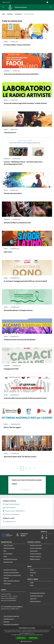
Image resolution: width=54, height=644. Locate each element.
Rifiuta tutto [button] (33, 638)
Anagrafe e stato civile (36, 545)
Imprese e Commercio (36, 554)
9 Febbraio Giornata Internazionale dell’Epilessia (20, 340)
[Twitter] (46, 536)
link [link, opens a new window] (42, 635)
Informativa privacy (9, 619)
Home (3, 14)
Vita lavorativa (34, 551)
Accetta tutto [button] (21, 638)
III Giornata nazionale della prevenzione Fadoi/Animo (21, 74)
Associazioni (18, 14)
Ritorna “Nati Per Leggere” (13, 427)
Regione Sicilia (6, 2)
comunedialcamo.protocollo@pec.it (13, 607)
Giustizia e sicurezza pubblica (11, 572)
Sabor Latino (8, 252)
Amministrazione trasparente (11, 616)
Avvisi (32, 575)
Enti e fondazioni (8, 554)
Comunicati (7, 71)
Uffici (5, 551)
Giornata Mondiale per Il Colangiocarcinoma (18, 310)
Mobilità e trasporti (35, 559)
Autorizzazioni (7, 583)
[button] (27, 641)
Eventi (32, 585)
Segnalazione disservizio (36, 596)
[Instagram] (42, 538)
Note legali (6, 622)
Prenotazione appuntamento (37, 593)
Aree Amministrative (9, 548)
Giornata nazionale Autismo (13, 193)
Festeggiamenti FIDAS (11, 369)
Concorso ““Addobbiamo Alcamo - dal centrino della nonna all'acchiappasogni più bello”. (23, 163)
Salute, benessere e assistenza (12, 581)
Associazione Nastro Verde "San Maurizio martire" (20, 457)
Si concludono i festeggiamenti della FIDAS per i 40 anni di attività (25, 281)
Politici (5, 556)
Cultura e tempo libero (36, 548)
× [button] (52, 627)
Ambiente (6, 578)
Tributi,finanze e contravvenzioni (12, 575)
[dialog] (27, 635)
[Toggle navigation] (3, 7)
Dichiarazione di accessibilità (11, 624)
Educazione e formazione (10, 570)
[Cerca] (51, 7)
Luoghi (32, 582)
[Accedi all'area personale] (47, 2)
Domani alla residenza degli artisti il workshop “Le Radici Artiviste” (26, 103)
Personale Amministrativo (10, 559)
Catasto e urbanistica (36, 556)
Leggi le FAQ (33, 599)
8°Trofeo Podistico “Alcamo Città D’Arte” (17, 45)
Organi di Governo (8, 545)
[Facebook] (42, 536)
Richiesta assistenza (35, 601)
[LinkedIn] (46, 538)
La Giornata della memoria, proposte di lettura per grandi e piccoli (25, 398)
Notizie (6, 42)
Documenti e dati (8, 562)
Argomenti (10, 14)
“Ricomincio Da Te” (10, 133)
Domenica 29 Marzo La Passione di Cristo (17, 223)
